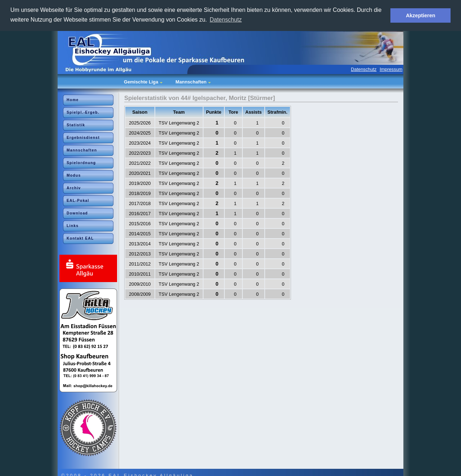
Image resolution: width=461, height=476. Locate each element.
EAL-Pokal (78, 200)
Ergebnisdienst (83, 137)
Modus (74, 175)
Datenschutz (364, 69)
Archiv (74, 188)
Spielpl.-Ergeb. (83, 112)
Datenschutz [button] (226, 20)
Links (73, 225)
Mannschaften (82, 150)
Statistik (76, 125)
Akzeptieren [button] (421, 15)
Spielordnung (81, 162)
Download (77, 213)
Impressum (391, 69)
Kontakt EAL (80, 238)
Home (73, 99)
